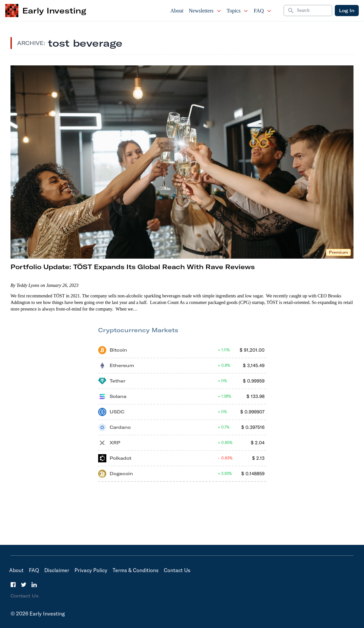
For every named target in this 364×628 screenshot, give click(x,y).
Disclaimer (57, 570)
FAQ (263, 11)
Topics (238, 11)
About (177, 11)
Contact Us (177, 570)
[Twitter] (24, 585)
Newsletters (205, 11)
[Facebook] (13, 585)
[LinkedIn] (34, 585)
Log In (347, 11)
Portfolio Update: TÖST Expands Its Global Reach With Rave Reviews (133, 267)
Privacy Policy (91, 570)
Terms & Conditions (136, 570)
